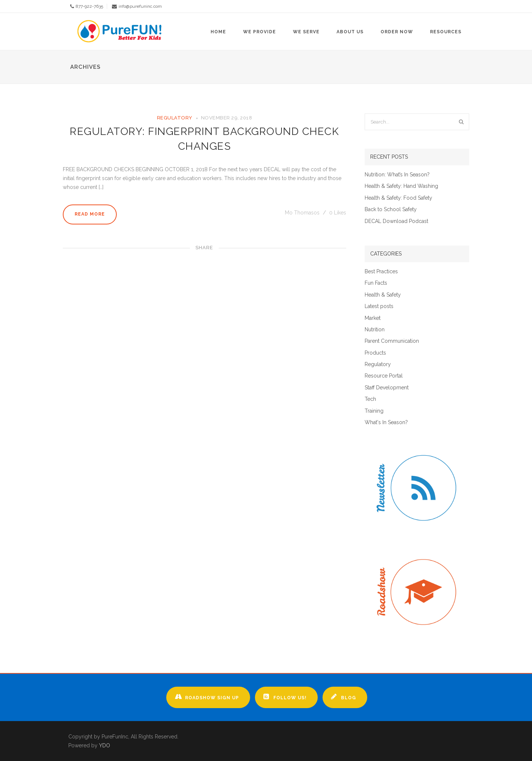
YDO (105, 745)
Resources (446, 32)
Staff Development (387, 388)
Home (218, 32)
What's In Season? (386, 422)
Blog (344, 697)
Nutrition (375, 330)
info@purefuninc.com (140, 6)
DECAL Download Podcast (396, 221)
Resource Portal (384, 376)
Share (204, 248)
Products (375, 353)
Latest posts (379, 306)
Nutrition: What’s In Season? (397, 175)
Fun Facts (376, 283)
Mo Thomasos (303, 213)
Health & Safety (383, 295)
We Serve (306, 32)
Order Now (397, 32)
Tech (370, 399)
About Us (350, 32)
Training (374, 411)
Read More (90, 214)
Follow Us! (285, 697)
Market (373, 318)
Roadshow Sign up (207, 697)
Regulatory (175, 118)
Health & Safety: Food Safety (398, 198)
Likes (338, 213)
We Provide (260, 32)
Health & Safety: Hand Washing (401, 186)
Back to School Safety (391, 209)
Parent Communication (392, 341)
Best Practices (381, 272)
